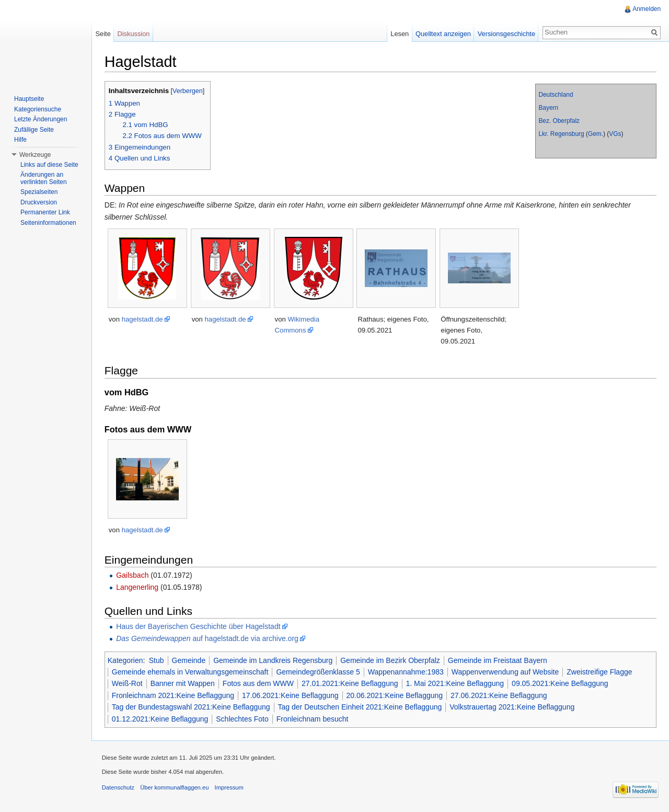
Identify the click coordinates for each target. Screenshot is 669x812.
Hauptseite (29, 99)
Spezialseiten (39, 192)
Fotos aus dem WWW (259, 684)
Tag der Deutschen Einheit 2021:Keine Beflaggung (361, 707)
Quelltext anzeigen (443, 34)
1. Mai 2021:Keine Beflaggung (456, 684)
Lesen (400, 34)
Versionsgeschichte (506, 34)
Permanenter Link (45, 212)
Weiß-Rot (128, 684)
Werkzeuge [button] (35, 155)
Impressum (230, 788)
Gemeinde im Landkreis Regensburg (273, 660)
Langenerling (138, 587)
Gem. (596, 134)
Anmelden (647, 9)
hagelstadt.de (143, 319)
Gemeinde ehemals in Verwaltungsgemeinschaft (191, 672)
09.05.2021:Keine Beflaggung (561, 684)
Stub (157, 660)
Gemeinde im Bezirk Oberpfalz (391, 660)
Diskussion (134, 34)
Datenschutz (119, 788)
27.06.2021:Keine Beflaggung (499, 695)
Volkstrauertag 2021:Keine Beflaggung (512, 707)
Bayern (548, 108)
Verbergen (188, 91)
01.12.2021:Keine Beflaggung (161, 719)
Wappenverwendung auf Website (506, 672)
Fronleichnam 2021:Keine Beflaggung (174, 695)
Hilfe (20, 140)
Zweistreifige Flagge (600, 672)
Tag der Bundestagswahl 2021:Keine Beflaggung (192, 707)
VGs (615, 134)
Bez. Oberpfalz (559, 121)
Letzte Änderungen (41, 119)
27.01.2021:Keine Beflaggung (350, 684)
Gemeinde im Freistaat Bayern (498, 660)
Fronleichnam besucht (313, 719)
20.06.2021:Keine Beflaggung (395, 695)
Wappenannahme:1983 (406, 672)
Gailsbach (133, 575)
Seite (103, 34)
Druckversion (39, 202)
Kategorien (126, 660)
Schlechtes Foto (243, 719)
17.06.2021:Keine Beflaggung (291, 695)
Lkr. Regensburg (561, 134)
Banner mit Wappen (183, 684)
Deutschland (556, 95)
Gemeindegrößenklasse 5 (319, 672)
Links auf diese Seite (49, 165)
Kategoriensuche (38, 109)
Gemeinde (189, 660)
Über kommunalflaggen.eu (175, 788)
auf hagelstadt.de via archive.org (208, 638)
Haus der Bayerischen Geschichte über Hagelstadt (199, 626)
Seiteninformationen (48, 223)
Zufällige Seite (34, 130)
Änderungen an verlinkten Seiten (44, 178)
